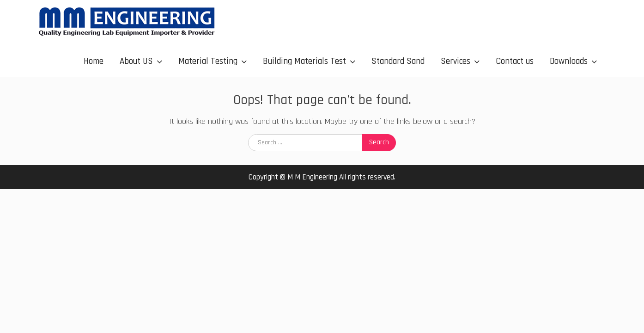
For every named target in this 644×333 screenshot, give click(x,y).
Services (456, 61)
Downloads (569, 61)
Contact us (515, 61)
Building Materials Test (304, 61)
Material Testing (208, 61)
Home (94, 61)
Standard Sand (398, 61)
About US (136, 61)
